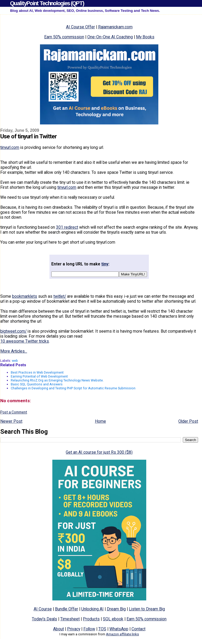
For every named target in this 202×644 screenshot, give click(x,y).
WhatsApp (119, 629)
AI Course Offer (80, 27)
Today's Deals (44, 619)
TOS (102, 629)
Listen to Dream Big (147, 609)
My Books (145, 37)
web (15, 361)
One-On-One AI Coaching (110, 37)
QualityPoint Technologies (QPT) (47, 3)
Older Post (188, 421)
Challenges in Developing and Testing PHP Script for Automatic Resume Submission (73, 388)
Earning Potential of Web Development (39, 376)
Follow (89, 629)
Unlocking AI (92, 609)
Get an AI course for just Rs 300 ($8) (99, 452)
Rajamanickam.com (115, 27)
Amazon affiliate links (122, 634)
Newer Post (11, 421)
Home (100, 421)
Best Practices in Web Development (37, 372)
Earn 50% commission (64, 37)
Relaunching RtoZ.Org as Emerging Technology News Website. (57, 380)
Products (91, 619)
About (59, 629)
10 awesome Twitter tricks (25, 341)
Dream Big (116, 609)
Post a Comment (14, 412)
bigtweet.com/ (13, 331)
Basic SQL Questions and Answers (37, 384)
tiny (105, 264)
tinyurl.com (10, 147)
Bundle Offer (67, 609)
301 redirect (67, 227)
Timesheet (70, 619)
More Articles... (14, 351)
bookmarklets (25, 296)
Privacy (74, 629)
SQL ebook (113, 619)
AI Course (43, 609)
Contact (138, 629)
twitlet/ (60, 296)
